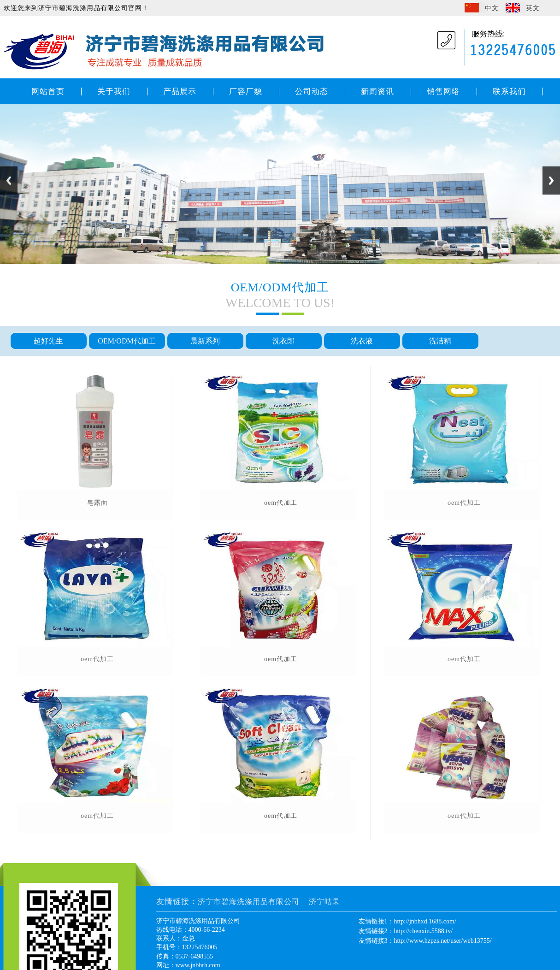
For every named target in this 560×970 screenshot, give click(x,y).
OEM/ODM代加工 (127, 341)
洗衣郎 (283, 341)
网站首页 (48, 92)
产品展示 (180, 92)
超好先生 (48, 341)
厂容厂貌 (246, 92)
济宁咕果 (324, 902)
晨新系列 (205, 341)
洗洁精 (440, 341)
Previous (9, 180)
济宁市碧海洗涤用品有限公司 (249, 902)
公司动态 (312, 92)
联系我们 (509, 92)
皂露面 (97, 503)
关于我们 (114, 92)
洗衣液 (362, 341)
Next (551, 180)
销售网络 (443, 92)
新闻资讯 (377, 92)
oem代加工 (97, 659)
